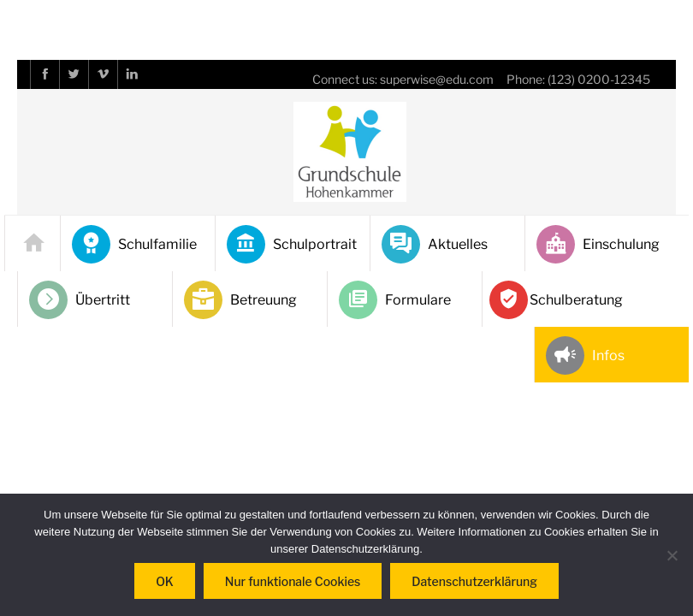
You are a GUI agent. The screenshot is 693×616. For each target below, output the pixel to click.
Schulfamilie (134, 244)
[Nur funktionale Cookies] (672, 555)
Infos (585, 355)
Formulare (395, 300)
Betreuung (240, 300)
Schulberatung (558, 300)
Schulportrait (292, 244)
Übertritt (80, 300)
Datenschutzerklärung (474, 581)
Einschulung (598, 244)
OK (165, 581)
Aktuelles (435, 244)
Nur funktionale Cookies (293, 581)
